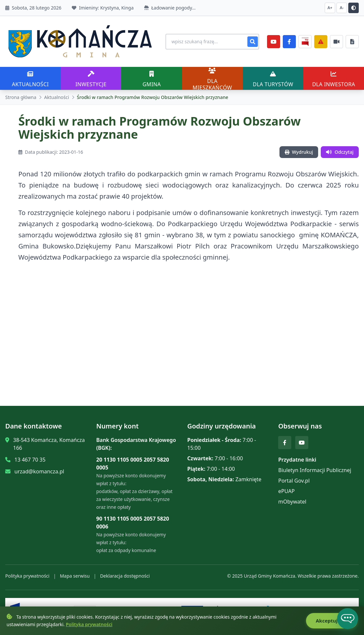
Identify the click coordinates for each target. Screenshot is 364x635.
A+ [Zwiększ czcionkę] (330, 8)
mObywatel (292, 502)
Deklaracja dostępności (125, 576)
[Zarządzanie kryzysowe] (321, 42)
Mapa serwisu (75, 576)
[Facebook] (289, 42)
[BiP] (305, 42)
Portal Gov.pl (294, 481)
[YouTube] (274, 42)
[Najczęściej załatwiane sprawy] (336, 42)
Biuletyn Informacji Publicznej (315, 470)
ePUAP (286, 491)
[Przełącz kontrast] (354, 8)
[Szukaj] (253, 42)
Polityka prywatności (27, 576)
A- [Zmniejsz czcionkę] (342, 8)
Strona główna (21, 97)
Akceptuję (332, 621)
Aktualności (57, 97)
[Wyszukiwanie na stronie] (212, 42)
